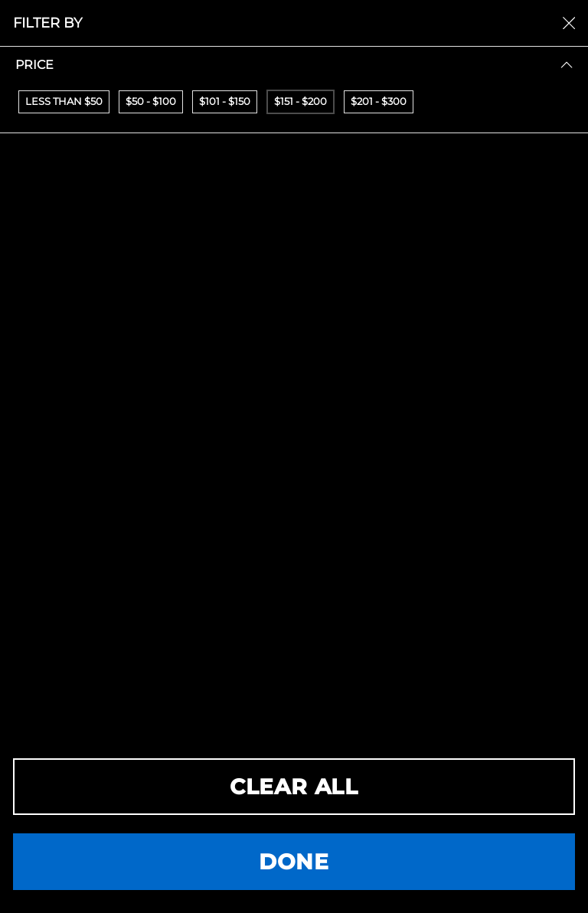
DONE (294, 862)
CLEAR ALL (294, 787)
